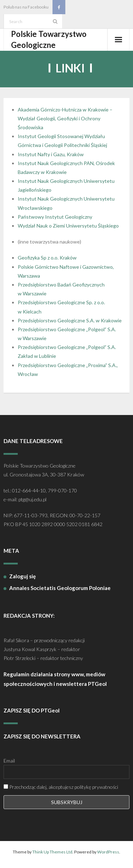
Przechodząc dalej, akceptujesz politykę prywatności (61, 787)
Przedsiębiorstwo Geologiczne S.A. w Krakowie (70, 320)
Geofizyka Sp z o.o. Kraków (47, 258)
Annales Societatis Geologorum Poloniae (60, 588)
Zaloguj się (23, 576)
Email (9, 761)
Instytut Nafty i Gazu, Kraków (51, 154)
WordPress (108, 852)
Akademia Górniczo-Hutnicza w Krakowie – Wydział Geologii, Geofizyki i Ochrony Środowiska (65, 118)
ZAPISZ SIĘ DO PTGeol (32, 710)
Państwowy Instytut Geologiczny (55, 217)
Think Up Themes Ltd (52, 852)
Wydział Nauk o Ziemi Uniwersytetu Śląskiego (68, 226)
